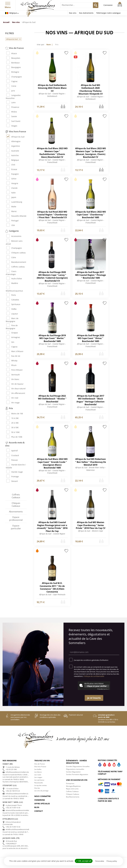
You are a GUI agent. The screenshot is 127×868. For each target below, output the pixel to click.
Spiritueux (13, 304)
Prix (57, 45)
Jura (11, 91)
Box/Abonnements (73, 797)
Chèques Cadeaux (16, 505)
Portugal (12, 221)
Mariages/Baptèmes (73, 786)
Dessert (12, 481)
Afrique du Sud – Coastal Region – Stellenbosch (52, 95)
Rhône (12, 112)
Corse (11, 86)
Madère (12, 283)
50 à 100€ (13, 432)
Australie (13, 151)
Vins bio (37, 788)
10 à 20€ (12, 418)
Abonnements (16, 512)
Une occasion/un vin (77, 780)
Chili (11, 165)
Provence (13, 107)
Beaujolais (13, 58)
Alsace (12, 53)
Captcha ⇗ (103, 689)
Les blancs (38, 772)
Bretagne (13, 72)
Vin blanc (13, 379)
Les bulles (38, 769)
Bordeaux (13, 63)
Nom (49, 45)
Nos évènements (86, 13)
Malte (11, 207)
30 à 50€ (12, 427)
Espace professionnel (16, 519)
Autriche (12, 155)
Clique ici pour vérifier (97, 686)
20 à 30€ (12, 423)
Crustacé (13, 455)
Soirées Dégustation (73, 772)
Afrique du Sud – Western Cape (91, 531)
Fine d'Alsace (14, 370)
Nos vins (73, 13)
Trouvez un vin (42, 761)
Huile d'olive (14, 279)
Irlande (12, 188)
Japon (11, 197)
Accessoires (14, 236)
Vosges (12, 126)
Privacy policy (112, 861)
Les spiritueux (39, 780)
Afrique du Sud (15, 137)
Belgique (11, 13)
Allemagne (13, 141)
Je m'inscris (94, 698)
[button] (8, 3)
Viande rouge (15, 472)
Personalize (100, 861)
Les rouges (38, 777)
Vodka (11, 309)
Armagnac (13, 337)
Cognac (12, 81)
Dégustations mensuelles (75, 769)
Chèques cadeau (16, 253)
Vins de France (40, 764)
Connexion (108, 5)
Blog (37, 807)
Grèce (11, 179)
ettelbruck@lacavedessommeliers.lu (19, 829)
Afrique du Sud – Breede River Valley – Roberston (91, 469)
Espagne (12, 174)
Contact (39, 811)
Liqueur (12, 314)
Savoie (12, 116)
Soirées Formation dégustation (77, 774)
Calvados (13, 300)
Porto (11, 295)
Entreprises (70, 783)
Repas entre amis (72, 789)
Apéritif (12, 451)
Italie (11, 193)
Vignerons (40, 800)
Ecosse (12, 169)
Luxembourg (14, 202)
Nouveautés (39, 783)
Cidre (11, 257)
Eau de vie (13, 356)
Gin (10, 342)
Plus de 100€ (14, 437)
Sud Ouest (13, 121)
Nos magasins (10, 761)
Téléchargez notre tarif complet (110, 773)
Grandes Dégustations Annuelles (78, 766)
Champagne (14, 77)
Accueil (6, 22)
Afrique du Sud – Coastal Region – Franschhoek (52, 161)
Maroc (12, 211)
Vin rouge (13, 403)
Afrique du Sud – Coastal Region (52, 534)
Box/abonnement (16, 262)
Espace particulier (16, 527)
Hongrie (12, 183)
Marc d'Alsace (15, 351)
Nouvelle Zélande (16, 216)
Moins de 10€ (15, 414)
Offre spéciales (42, 804)
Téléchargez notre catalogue (108, 13)
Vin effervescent (16, 393)
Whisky (12, 361)
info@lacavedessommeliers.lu (17, 794)
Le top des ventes (41, 785)
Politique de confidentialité (94, 676)
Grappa (12, 333)
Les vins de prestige (41, 791)
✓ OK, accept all (84, 861)
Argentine (13, 146)
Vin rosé (12, 398)
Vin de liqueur (15, 384)
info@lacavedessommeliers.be (17, 772)
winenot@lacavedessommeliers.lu (19, 810)
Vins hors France (40, 767)
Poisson (12, 460)
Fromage (13, 477)
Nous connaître (42, 796)
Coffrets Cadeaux (16, 496)
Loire (11, 102)
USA (11, 225)
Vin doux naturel (16, 389)
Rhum (11, 365)
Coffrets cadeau (16, 267)
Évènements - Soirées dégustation (76, 762)
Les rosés (38, 775)
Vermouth (13, 375)
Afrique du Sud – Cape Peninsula (52, 594)
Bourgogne (13, 67)
